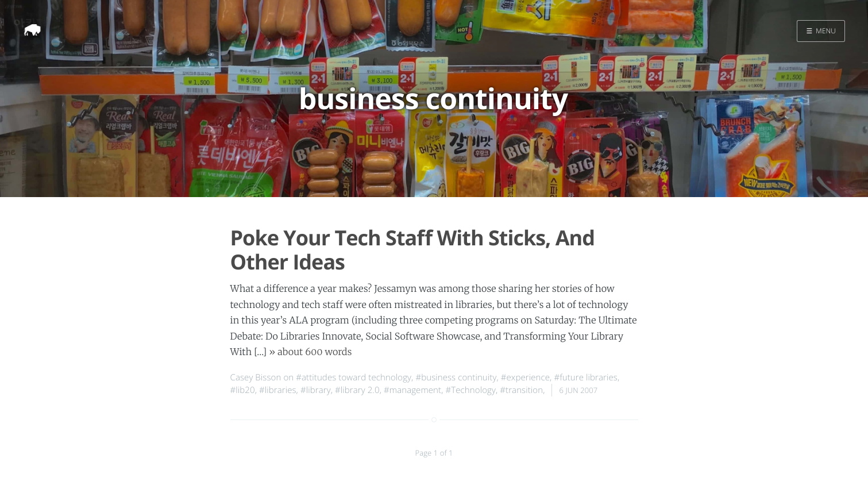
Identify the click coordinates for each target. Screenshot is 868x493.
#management (412, 390)
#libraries (278, 390)
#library (316, 390)
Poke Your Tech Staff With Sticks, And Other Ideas (413, 249)
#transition (521, 390)
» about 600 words (310, 352)
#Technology (471, 390)
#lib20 (243, 390)
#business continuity (456, 378)
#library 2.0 (357, 390)
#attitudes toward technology (354, 378)
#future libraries (586, 378)
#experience (525, 378)
